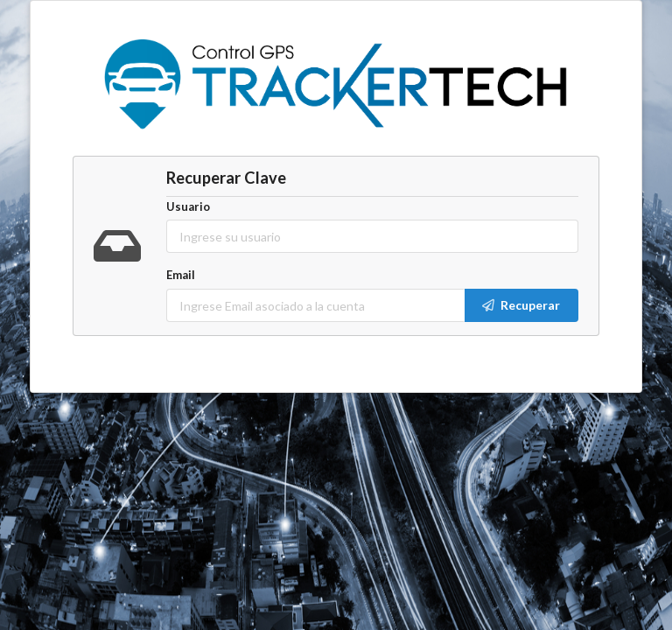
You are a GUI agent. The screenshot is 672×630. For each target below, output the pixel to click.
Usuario (188, 206)
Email (181, 275)
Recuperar (520, 305)
